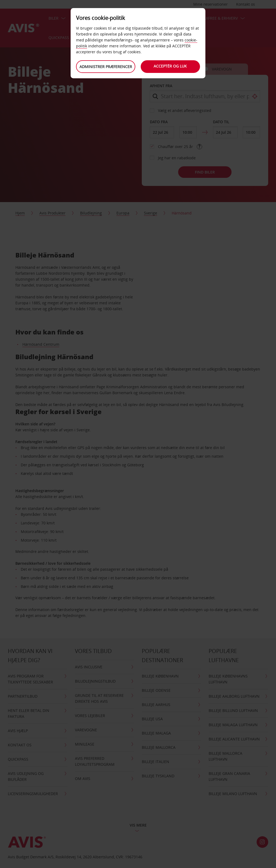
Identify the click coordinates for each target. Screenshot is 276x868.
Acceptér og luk (170, 66)
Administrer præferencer (106, 67)
